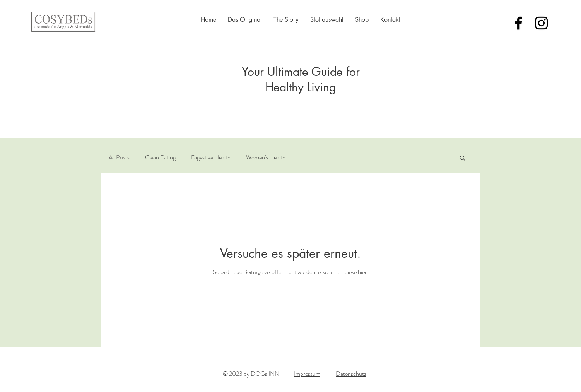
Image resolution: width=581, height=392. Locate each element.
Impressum (307, 374)
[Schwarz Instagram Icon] (541, 23)
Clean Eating (160, 157)
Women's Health (266, 157)
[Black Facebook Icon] (519, 23)
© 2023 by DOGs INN (251, 374)
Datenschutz (351, 374)
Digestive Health (211, 157)
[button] (462, 158)
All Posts (119, 157)
